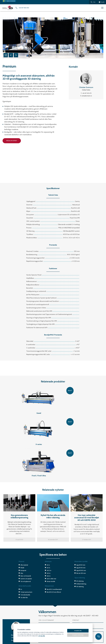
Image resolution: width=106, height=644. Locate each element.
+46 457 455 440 (27, 8)
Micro (5, 633)
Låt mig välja (42, 636)
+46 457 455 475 (87, 94)
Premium (5, 625)
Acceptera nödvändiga (78, 635)
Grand (5, 623)
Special (5, 635)
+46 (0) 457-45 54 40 (81, 621)
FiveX (4, 621)
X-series (5, 631)
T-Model (6, 627)
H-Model (6, 629)
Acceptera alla (78, 631)
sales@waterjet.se (87, 96)
